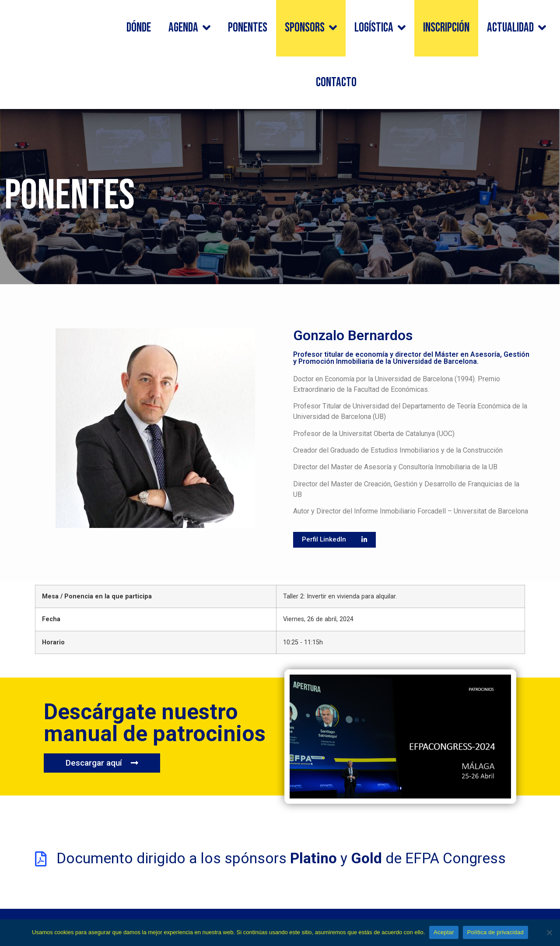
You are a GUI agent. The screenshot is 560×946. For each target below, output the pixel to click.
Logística (380, 28)
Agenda (189, 28)
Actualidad (516, 28)
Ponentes (248, 28)
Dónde (139, 28)
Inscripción (446, 28)
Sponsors (311, 28)
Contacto (336, 83)
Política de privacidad (495, 932)
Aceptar (444, 932)
